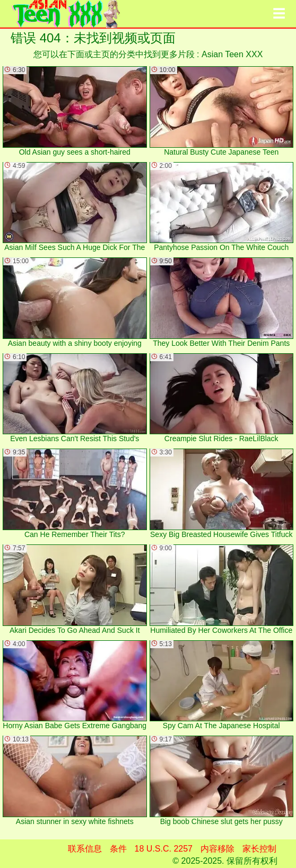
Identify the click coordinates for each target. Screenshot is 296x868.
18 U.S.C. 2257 (164, 849)
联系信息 (85, 849)
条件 (118, 849)
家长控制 (259, 849)
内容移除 (217, 849)
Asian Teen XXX (232, 54)
